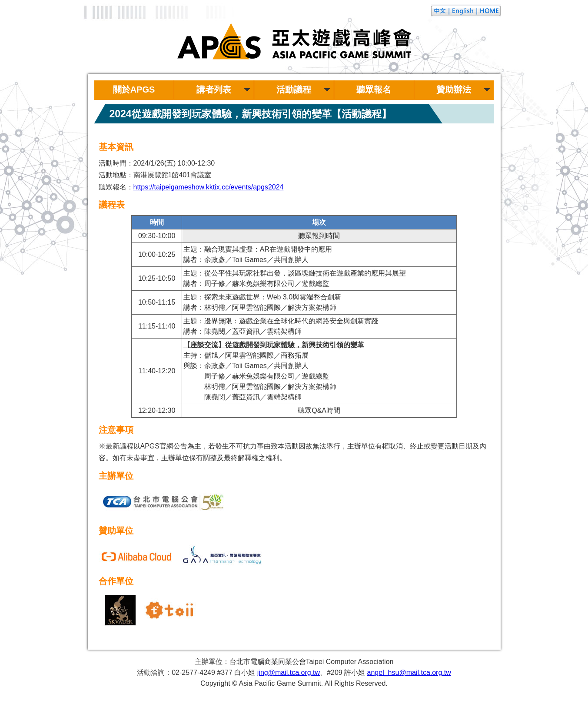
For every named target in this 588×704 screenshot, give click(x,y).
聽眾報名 (374, 90)
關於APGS (134, 90)
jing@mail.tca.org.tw (289, 672)
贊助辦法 (454, 90)
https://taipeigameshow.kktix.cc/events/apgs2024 (209, 187)
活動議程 (294, 90)
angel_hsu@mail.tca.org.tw (409, 672)
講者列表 (214, 90)
